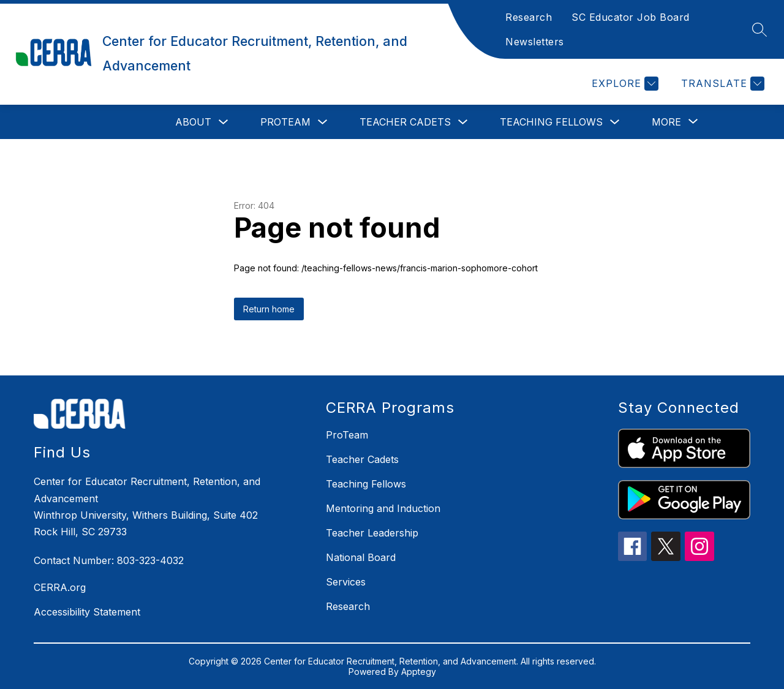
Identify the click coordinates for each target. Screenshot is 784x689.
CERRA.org (60, 587)
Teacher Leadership (372, 533)
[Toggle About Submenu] (224, 122)
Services (346, 582)
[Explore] (624, 84)
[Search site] (759, 29)
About (193, 122)
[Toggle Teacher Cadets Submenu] (463, 122)
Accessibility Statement (87, 612)
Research (529, 17)
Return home (269, 309)
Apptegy (419, 672)
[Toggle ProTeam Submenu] (323, 122)
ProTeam (285, 122)
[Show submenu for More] (666, 122)
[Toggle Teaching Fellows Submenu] (615, 122)
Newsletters (535, 42)
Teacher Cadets (405, 122)
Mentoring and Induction (383, 508)
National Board (361, 557)
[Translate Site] (721, 84)
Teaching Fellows (551, 122)
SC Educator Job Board (631, 17)
